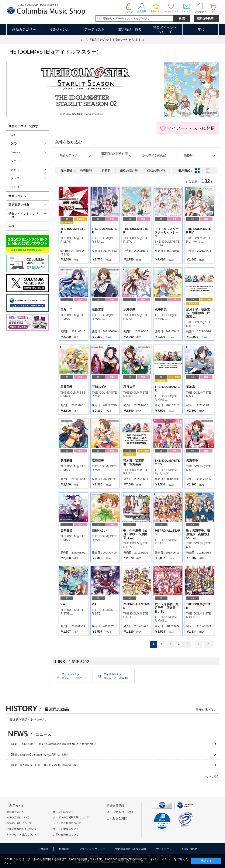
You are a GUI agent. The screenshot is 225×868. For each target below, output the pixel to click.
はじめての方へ (15, 812)
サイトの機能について (66, 829)
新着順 (106, 171)
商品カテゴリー (24, 29)
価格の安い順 (156, 171)
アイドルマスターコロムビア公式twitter (116, 676)
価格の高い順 (129, 171)
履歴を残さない (206, 710)
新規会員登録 (115, 806)
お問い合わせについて (66, 835)
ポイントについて (63, 812)
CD (13, 135)
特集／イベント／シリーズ (23, 216)
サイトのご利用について (67, 823)
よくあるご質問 (117, 818)
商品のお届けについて (19, 823)
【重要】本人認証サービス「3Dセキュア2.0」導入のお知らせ (45, 765)
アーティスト (94, 29)
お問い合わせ (190, 849)
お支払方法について (18, 817)
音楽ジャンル (59, 29)
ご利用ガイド (15, 806)
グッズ (15, 178)
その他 (15, 187)
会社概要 (43, 849)
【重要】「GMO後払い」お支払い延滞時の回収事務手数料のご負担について (53, 744)
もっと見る (212, 776)
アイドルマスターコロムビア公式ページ (75, 676)
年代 (201, 29)
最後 (208, 644)
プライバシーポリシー (92, 849)
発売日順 (86, 171)
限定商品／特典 (130, 29)
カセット (17, 170)
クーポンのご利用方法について (71, 817)
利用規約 (64, 849)
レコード (17, 161)
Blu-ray (15, 152)
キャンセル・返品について (22, 835)
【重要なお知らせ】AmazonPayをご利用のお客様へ (39, 755)
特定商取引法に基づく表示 (131, 849)
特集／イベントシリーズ (165, 30)
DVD (14, 144)
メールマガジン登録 (120, 812)
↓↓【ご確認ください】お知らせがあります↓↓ (112, 40)
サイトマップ (164, 849)
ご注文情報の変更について (22, 829)
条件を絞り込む (69, 142)
